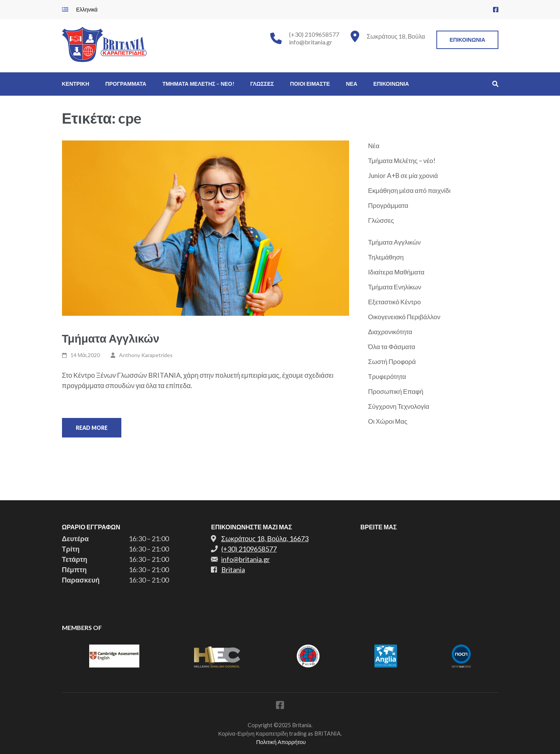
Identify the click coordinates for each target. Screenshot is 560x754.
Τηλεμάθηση (386, 257)
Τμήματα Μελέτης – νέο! (402, 161)
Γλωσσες (262, 84)
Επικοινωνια (467, 40)
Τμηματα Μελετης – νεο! (198, 84)
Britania (233, 570)
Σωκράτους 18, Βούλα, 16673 (265, 539)
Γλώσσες (381, 220)
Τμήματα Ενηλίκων (395, 287)
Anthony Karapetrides (146, 355)
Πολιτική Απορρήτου (281, 742)
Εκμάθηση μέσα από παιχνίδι (410, 190)
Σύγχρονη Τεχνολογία (399, 406)
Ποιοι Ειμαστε (310, 84)
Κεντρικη (76, 84)
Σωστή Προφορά (392, 361)
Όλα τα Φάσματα (392, 347)
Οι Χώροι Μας (388, 421)
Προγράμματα (388, 205)
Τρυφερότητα (387, 376)
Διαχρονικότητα (390, 332)
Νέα (374, 146)
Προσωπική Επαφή (396, 391)
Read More (92, 428)
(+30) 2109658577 (314, 34)
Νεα (352, 84)
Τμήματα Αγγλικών (111, 338)
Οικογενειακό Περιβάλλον (404, 317)
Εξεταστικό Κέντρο (395, 302)
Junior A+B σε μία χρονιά (403, 175)
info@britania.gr (311, 42)
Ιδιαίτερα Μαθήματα (396, 272)
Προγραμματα (126, 84)
